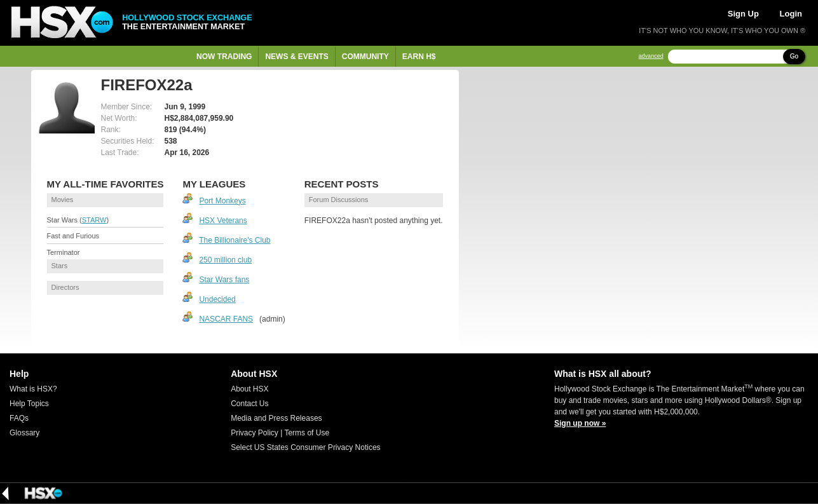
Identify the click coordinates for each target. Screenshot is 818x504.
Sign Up (743, 14)
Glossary (24, 433)
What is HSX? (33, 389)
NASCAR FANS (226, 319)
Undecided (217, 299)
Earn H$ (419, 57)
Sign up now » (580, 423)
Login (791, 14)
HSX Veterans (223, 221)
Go (794, 56)
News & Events (297, 57)
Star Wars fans (224, 280)
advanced (651, 56)
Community (365, 57)
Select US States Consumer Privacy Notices (305, 447)
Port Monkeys (222, 201)
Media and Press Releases (276, 418)
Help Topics (29, 404)
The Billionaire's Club (235, 240)
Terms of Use (307, 433)
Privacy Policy (255, 433)
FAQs (19, 418)
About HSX (249, 389)
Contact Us (249, 404)
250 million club (225, 260)
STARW (94, 220)
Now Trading (224, 57)
